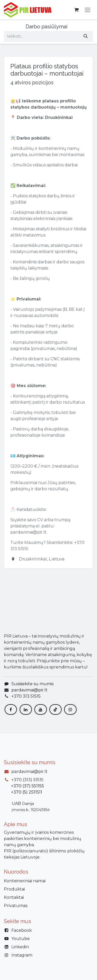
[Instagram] (70, 710)
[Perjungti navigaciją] (88, 10)
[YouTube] (40, 710)
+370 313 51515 (26, 697)
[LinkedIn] (26, 710)
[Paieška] (86, 36)
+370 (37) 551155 (28, 786)
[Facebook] (11, 710)
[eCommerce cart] (76, 10)
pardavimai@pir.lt (29, 691)
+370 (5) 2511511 (27, 792)
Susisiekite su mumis (32, 684)
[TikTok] (55, 710)
